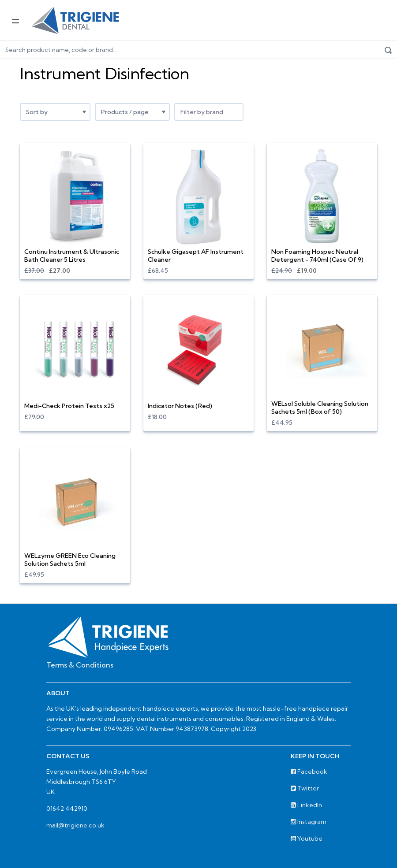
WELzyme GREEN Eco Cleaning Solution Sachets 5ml (70, 560)
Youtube (307, 838)
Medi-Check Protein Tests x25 (69, 406)
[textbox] (209, 112)
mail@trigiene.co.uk (75, 825)
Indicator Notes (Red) (180, 406)
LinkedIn (306, 805)
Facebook (309, 772)
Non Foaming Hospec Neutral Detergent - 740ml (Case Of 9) (317, 256)
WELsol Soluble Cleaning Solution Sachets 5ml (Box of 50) (320, 408)
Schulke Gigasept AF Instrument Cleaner (196, 256)
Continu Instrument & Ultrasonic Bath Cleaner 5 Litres (72, 256)
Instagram (309, 822)
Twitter (305, 788)
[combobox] (209, 112)
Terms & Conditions (80, 665)
